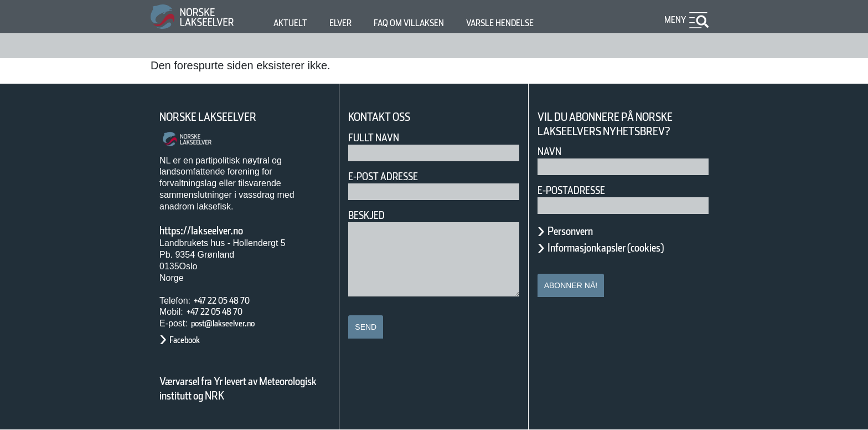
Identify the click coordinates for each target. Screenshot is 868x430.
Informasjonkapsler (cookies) (627, 248)
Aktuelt (292, 23)
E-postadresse (578, 190)
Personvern (578, 231)
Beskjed (370, 215)
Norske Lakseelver (218, 117)
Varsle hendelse (533, 23)
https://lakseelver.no (216, 231)
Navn (551, 152)
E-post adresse (391, 176)
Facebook (190, 340)
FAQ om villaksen (426, 23)
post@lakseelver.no (234, 323)
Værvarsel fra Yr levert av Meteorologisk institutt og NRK (244, 388)
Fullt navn (378, 138)
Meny (674, 20)
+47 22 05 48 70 (231, 301)
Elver (347, 23)
